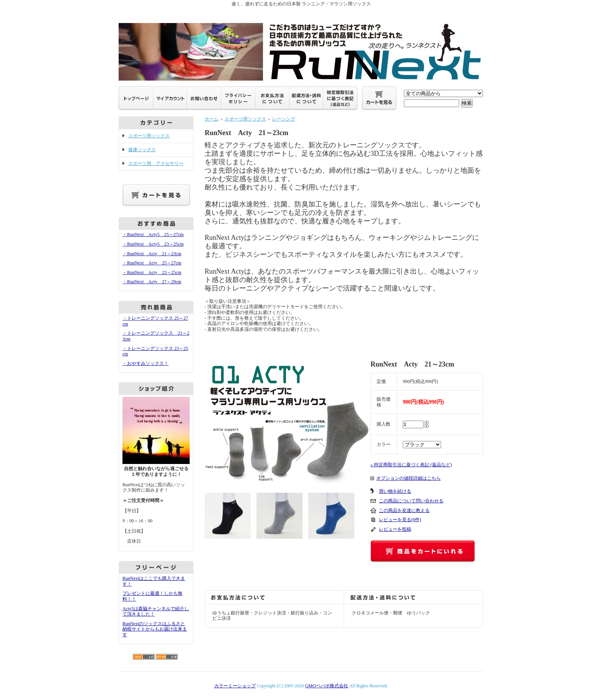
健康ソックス (142, 150)
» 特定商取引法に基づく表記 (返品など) (411, 465)
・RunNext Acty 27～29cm (152, 282)
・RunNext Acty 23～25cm (152, 272)
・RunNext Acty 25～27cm (152, 263)
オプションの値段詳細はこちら (408, 478)
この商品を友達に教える (404, 510)
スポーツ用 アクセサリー (156, 163)
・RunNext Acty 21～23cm (152, 254)
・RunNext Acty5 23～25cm (153, 244)
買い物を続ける (395, 491)
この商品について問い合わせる (411, 501)
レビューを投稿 (395, 529)
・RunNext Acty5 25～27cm (153, 234)
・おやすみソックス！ (146, 363)
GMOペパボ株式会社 (327, 686)
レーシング (284, 119)
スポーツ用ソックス (149, 136)
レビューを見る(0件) (400, 520)
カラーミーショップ (235, 686)
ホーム (212, 119)
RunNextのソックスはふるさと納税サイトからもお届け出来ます (155, 629)
